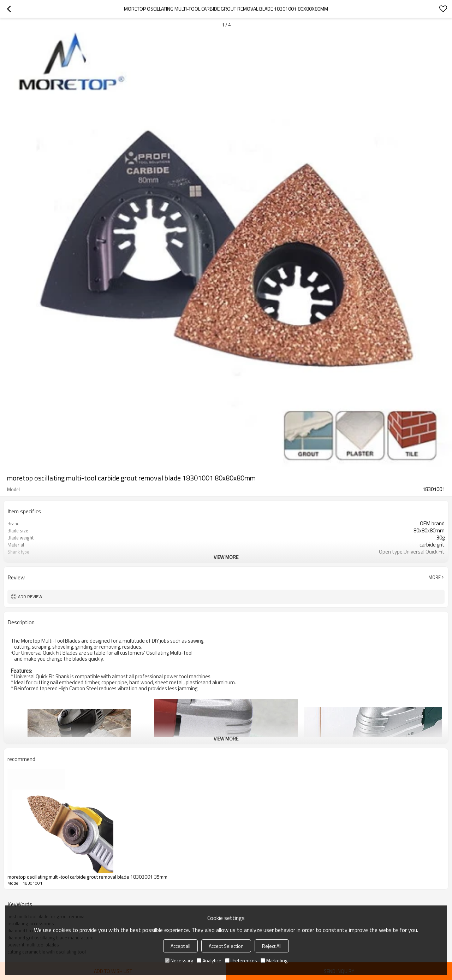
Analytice (209, 960)
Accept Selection (226, 946)
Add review (30, 597)
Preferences (241, 960)
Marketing (274, 960)
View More (226, 557)
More (435, 577)
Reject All (272, 946)
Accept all (180, 946)
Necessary (179, 960)
